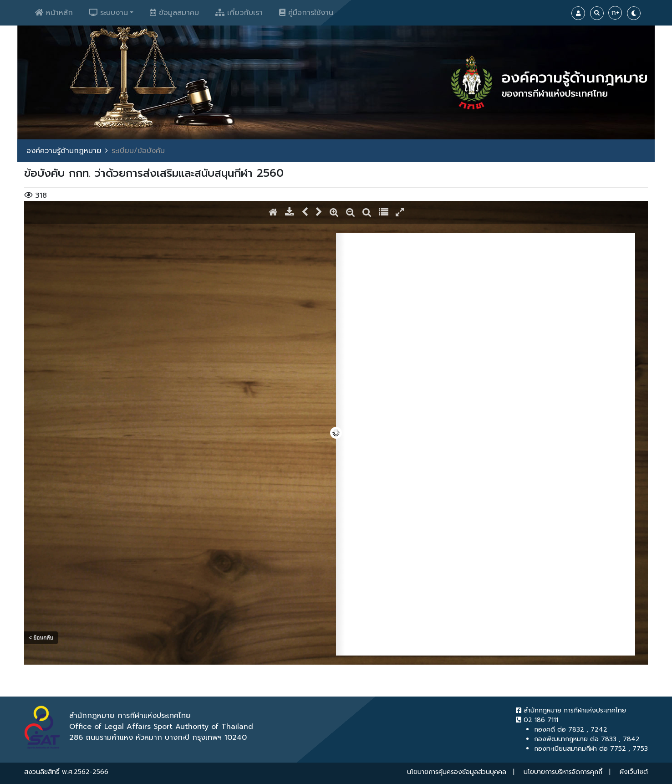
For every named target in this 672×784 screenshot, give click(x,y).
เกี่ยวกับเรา (239, 13)
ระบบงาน (109, 13)
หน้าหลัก (54, 13)
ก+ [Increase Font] (615, 13)
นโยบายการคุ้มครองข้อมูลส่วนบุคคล (457, 772)
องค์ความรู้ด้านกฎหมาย (64, 151)
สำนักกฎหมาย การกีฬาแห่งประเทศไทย (571, 710)
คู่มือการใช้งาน (306, 13)
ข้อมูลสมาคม (174, 13)
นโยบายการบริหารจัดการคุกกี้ (563, 772)
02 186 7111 (537, 720)
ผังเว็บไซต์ (634, 772)
